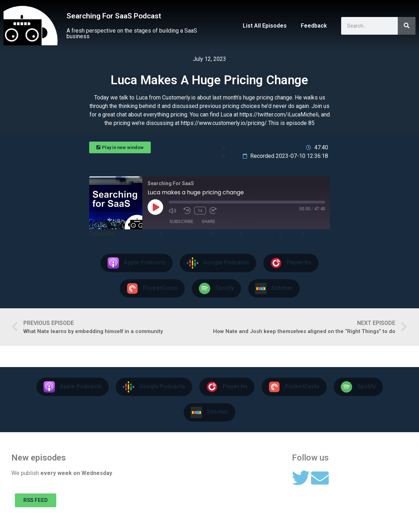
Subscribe (181, 221)
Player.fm (226, 233)
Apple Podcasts (138, 233)
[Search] (407, 26)
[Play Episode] (155, 207)
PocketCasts (260, 233)
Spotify (292, 233)
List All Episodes (265, 26)
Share (208, 221)
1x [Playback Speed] (200, 211)
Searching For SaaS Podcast (114, 16)
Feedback (314, 26)
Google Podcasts (186, 233)
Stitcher (316, 233)
